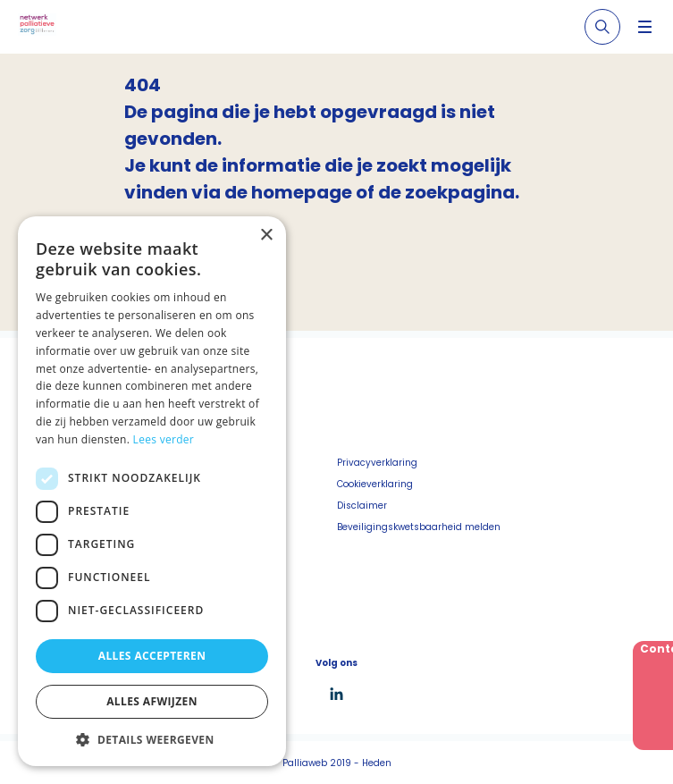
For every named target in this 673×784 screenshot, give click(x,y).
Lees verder (164, 439)
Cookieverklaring (375, 484)
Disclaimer (362, 506)
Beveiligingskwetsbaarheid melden (419, 527)
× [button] (266, 236)
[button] (152, 739)
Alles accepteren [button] (152, 656)
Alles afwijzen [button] (152, 701)
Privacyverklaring (377, 463)
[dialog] (152, 491)
